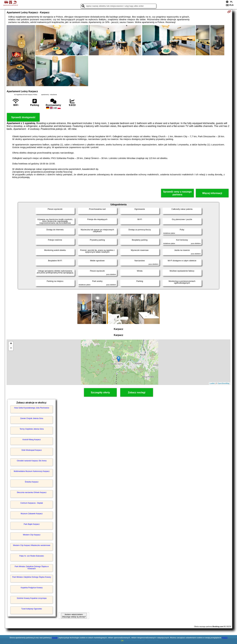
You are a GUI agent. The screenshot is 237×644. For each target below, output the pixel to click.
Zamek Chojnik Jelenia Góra (32, 418)
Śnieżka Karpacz (32, 482)
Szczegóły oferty (100, 392)
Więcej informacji (212, 193)
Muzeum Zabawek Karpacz (32, 514)
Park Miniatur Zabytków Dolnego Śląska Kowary (32, 577)
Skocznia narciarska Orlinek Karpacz (32, 492)
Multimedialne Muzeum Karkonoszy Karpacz (32, 471)
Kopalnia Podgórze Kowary (32, 588)
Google (55, 638)
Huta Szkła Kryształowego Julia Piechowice (32, 408)
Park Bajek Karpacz (32, 524)
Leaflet (212, 383)
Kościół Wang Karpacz (32, 440)
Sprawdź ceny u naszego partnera (177, 193)
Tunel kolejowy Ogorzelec (32, 609)
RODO (225, 638)
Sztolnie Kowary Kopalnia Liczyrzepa (32, 598)
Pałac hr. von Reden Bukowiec (32, 556)
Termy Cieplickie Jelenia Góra (32, 429)
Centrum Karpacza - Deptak (32, 503)
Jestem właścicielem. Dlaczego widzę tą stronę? (74, 616)
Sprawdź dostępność (23, 117)
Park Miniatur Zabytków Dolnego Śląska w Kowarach (32, 568)
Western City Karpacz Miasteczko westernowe (32, 545)
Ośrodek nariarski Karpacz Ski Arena (32, 461)
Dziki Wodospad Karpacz (32, 450)
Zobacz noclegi (137, 392)
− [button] (11, 348)
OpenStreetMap (224, 383)
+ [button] (11, 344)
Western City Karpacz (32, 535)
